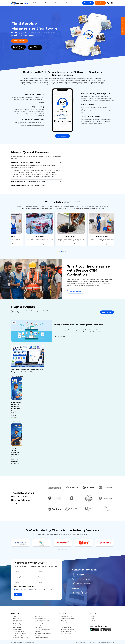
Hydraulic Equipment (41, 626)
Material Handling (40, 624)
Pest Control (17, 622)
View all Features (63, 136)
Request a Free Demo (123, 26)
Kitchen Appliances (40, 618)
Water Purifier (17, 618)
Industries (48, 3)
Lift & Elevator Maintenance (21, 637)
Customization (65, 626)
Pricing (68, 3)
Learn (76, 3)
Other (50, 589)
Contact (94, 622)
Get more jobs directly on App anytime (25, 162)
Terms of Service (80, 642)
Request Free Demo (76, 292)
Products (59, 3)
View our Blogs (107, 312)
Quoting (63, 620)
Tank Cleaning (17, 628)
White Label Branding (67, 633)
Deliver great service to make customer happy (28, 182)
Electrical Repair (18, 620)
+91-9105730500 (82, 575)
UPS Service (38, 628)
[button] (60, 251)
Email (25, 589)
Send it (18, 594)
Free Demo (100, 3)
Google (17, 589)
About (93, 616)
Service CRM (88, 3)
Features (36, 3)
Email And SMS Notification (69, 631)
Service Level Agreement (106, 642)
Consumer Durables (40, 622)
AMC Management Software (43, 633)
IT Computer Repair (19, 631)
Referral (43, 589)
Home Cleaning (17, 630)
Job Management (66, 622)
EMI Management (66, 628)
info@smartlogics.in (83, 579)
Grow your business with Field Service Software (29, 186)
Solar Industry (39, 616)
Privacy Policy (92, 642)
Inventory (64, 624)
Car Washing (17, 626)
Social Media (33, 589)
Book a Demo (20, 41)
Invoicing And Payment (68, 630)
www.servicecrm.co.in (84, 584)
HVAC (15, 616)
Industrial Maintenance (19, 633)
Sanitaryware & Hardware (42, 620)
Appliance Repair (18, 624)
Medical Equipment (19, 635)
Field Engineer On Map (67, 618)
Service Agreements (67, 616)
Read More (31, 244)
